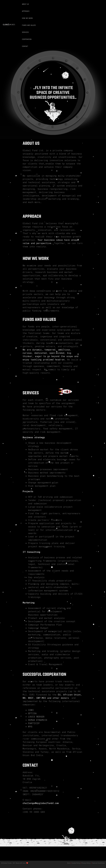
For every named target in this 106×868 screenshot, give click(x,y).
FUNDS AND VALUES (29, 25)
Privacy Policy (86, 863)
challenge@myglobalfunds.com (41, 803)
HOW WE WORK (27, 18)
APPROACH (26, 11)
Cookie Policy (76, 863)
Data (69, 863)
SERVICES (25, 32)
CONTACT (25, 46)
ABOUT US (25, 4)
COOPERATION (27, 39)
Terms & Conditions (98, 863)
